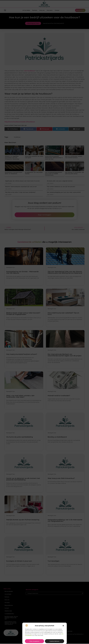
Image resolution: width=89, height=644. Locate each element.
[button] (63, 626)
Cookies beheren (55, 641)
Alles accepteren (34, 641)
